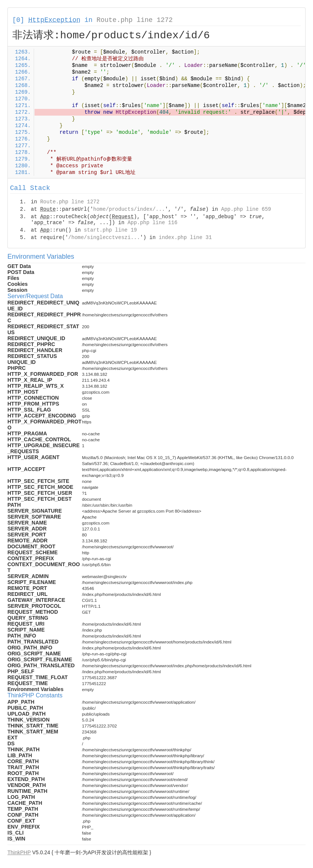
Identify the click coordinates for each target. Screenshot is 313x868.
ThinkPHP (19, 852)
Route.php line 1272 (135, 20)
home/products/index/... (129, 209)
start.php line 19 (110, 230)
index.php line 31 (185, 238)
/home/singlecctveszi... (104, 238)
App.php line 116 (152, 223)
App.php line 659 (246, 209)
